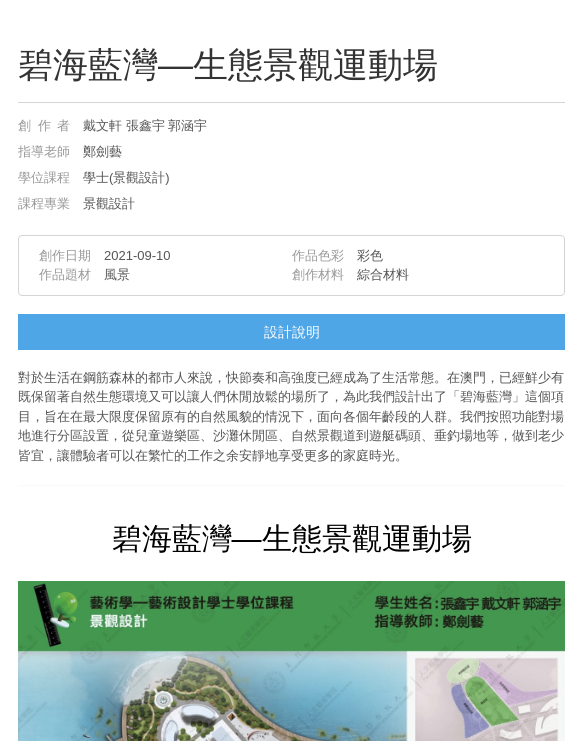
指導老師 (44, 151)
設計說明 (292, 332)
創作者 (44, 125)
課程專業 (44, 203)
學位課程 (44, 177)
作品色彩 (318, 255)
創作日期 (65, 255)
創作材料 (318, 274)
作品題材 (65, 274)
